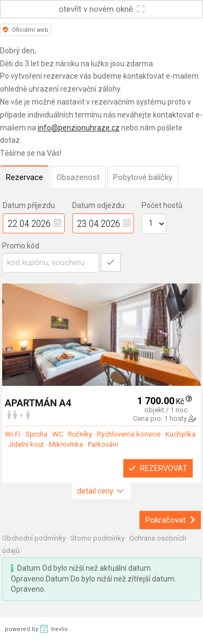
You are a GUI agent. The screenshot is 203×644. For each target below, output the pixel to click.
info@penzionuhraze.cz (79, 128)
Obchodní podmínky (35, 538)
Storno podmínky (98, 538)
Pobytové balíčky (143, 177)
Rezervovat (158, 468)
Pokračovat (170, 520)
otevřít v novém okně (102, 9)
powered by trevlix (36, 628)
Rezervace (24, 177)
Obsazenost (78, 177)
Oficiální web (26, 30)
